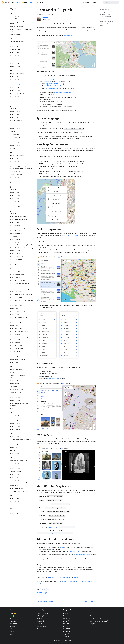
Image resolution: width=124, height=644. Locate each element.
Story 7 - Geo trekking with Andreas (19, 331)
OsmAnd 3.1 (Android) (16, 381)
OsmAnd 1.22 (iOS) (15, 466)
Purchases (13, 621)
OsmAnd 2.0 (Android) (16, 480)
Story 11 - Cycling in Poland (17, 311)
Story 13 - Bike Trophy (16, 297)
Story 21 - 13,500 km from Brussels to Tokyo (22, 248)
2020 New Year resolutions (17, 275)
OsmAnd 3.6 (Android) (16, 251)
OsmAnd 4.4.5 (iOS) (15, 137)
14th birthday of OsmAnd (17, 93)
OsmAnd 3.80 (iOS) (15, 225)
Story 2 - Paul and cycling (17, 348)
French (66, 616)
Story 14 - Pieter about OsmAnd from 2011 (21, 294)
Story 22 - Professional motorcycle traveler (21, 245)
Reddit (68, 577)
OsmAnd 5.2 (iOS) (15, 44)
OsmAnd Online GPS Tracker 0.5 (18, 328)
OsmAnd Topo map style (16, 442)
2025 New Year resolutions (17, 74)
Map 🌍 (12, 616)
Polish (66, 626)
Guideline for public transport (18, 354)
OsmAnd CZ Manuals (97, 619)
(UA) (86, 581)
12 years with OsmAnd (16, 174)
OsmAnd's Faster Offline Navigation (19, 58)
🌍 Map (33, 2)
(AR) (41, 583)
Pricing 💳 (13, 613)
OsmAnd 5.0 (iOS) (15, 64)
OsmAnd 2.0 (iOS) (15, 415)
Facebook (51, 577)
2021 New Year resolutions (17, 214)
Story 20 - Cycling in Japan (17, 256)
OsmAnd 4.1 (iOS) (15, 193)
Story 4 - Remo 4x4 (15, 343)
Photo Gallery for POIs (52, 88)
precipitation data (74, 552)
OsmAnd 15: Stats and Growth (18, 61)
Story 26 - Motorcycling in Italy (18, 217)
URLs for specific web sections (63, 92)
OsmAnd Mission (14, 384)
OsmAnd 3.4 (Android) (16, 314)
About (12, 634)
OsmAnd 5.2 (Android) (16, 47)
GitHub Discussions (43, 613)
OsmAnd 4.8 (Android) (16, 90)
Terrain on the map (15, 148)
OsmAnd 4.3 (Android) (16, 161)
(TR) (44, 583)
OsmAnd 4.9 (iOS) (15, 76)
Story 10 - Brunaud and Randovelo (19, 317)
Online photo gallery (54, 379)
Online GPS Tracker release (17, 378)
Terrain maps (13, 126)
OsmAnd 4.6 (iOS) (15, 114)
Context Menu (46, 81)
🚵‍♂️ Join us (40, 2)
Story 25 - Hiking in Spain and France (20, 219)
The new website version (16, 183)
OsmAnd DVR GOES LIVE (16, 489)
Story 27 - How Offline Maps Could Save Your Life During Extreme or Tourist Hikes (21, 168)
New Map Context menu (106, 12)
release (43, 589)
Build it (12, 629)
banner (62, 547)
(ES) (89, 581)
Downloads (13, 626)
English (66, 613)
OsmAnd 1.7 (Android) (16, 504)
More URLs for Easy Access (107, 21)
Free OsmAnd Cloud (15, 123)
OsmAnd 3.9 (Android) (16, 204)
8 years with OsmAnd (16, 392)
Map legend (13, 624)
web (48, 589)
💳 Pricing (25, 2)
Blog (19, 2)
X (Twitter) (62, 577)
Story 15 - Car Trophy (15, 292)
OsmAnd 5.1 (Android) (16, 52)
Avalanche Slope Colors (16, 34)
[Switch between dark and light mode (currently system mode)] (121, 2)
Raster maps (13, 131)
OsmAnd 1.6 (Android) (16, 514)
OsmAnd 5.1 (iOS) (15, 55)
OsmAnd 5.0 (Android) (16, 67)
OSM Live (12, 450)
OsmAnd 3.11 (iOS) (15, 272)
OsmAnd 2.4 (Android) (16, 445)
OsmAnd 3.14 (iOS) (15, 239)
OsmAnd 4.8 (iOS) (15, 88)
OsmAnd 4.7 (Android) (16, 99)
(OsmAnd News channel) (65, 581)
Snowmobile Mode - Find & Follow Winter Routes (21, 30)
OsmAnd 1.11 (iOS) (15, 469)
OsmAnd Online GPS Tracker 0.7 (18, 306)
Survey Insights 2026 (15, 19)
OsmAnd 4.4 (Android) (16, 146)
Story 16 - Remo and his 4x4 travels (19, 283)
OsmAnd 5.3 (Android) (16, 16)
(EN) (74, 581)
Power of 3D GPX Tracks (16, 82)
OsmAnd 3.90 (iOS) (15, 207)
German (67, 619)
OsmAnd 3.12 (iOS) (15, 253)
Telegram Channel (43, 626)
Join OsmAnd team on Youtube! (18, 491)
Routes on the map (15, 172)
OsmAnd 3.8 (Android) (16, 222)
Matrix (39, 629)
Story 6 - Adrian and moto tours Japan (20, 337)
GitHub (95, 2)
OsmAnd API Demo (15, 448)
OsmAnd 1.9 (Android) (16, 498)
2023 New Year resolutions (17, 155)
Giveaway (12, 372)
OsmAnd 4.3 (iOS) (15, 158)
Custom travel (14, 386)
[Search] (111, 2)
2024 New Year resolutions (17, 109)
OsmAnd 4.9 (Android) (16, 79)
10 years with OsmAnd (16, 234)
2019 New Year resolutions (17, 369)
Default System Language (47, 79)
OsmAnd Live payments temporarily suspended (20, 404)
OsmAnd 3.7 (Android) (16, 242)
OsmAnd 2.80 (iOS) (15, 326)
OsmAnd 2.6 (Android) (16, 426)
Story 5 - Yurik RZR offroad (17, 340)
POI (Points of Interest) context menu (59, 86)
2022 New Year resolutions (17, 190)
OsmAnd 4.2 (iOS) (15, 180)
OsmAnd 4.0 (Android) (16, 198)
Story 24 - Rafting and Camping (18, 228)
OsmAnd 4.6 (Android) (16, 112)
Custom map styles (15, 134)
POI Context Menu (106, 17)
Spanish (66, 629)
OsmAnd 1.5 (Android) (16, 511)
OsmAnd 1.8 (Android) (16, 501)
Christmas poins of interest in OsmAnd (20, 439)
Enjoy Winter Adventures (16, 26)
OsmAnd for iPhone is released (18, 483)
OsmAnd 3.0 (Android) (16, 395)
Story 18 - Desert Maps (16, 265)
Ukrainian (67, 624)
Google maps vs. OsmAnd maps (18, 460)
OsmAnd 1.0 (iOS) (15, 477)
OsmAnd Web (68, 36)
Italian (66, 621)
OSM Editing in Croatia (16, 164)
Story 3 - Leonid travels (16, 345)
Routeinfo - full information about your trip (21, 289)
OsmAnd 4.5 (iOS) (15, 117)
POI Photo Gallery (106, 19)
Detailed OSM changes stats (17, 375)
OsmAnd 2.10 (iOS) (15, 398)
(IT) (77, 581)
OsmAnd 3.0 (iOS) (15, 303)
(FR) (80, 581)
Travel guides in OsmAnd (17, 389)
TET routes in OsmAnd (16, 120)
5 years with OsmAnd (16, 472)
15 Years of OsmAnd (15, 50)
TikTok (57, 577)
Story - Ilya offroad (15, 351)
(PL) (38, 583)
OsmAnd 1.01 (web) (15, 85)
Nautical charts (14, 486)
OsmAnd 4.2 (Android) (16, 177)
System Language (105, 10)
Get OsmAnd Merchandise (99, 621)
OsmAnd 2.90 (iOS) (15, 309)
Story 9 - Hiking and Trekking (18, 320)
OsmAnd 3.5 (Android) (16, 286)
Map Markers (13, 418)
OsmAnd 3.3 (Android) (16, 357)
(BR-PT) (93, 581)
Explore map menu (105, 14)
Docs (14, 2)
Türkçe (66, 637)
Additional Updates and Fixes (106, 25)
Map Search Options (52, 84)
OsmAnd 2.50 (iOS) (15, 362)
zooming (66, 559)
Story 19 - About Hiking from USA (19, 259)
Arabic (66, 634)
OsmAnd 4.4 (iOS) (15, 143)
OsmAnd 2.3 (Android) (16, 453)
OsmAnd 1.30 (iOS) (15, 429)
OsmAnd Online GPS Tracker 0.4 (18, 360)
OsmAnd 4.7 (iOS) (15, 96)
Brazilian (67, 632)
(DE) (83, 581)
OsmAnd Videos (14, 408)
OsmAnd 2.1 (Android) (16, 474)
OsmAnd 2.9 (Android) (16, 401)
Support (93, 624)
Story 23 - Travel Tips (15, 231)
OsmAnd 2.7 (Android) (16, 424)
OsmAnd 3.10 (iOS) (15, 277)
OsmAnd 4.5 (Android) (16, 129)
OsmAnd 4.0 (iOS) (15, 201)
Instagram (77, 577)
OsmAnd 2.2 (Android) (16, 463)
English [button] (86, 2)
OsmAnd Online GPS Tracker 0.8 (18, 262)
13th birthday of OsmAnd (17, 140)
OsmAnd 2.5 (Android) (16, 436)
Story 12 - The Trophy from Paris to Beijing (21, 300)
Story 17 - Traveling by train (17, 280)
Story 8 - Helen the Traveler (17, 323)
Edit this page (42, 593)
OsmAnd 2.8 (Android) (16, 421)
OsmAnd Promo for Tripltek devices (19, 102)
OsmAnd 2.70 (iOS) (15, 334)
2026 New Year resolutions (17, 41)
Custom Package (14, 237)
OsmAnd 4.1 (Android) (16, 196)
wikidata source (73, 235)
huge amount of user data (82, 554)
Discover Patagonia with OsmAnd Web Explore (20, 23)
